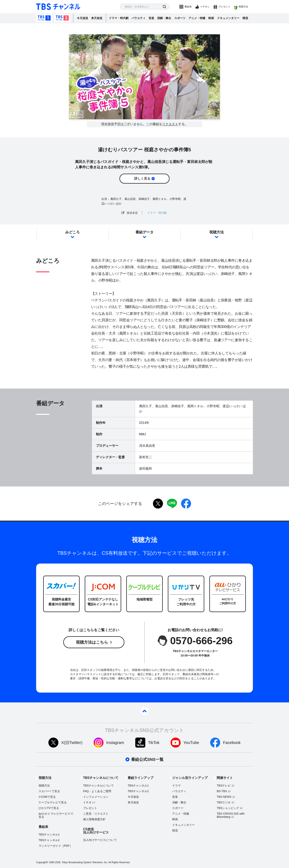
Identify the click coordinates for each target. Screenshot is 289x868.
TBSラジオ (224, 802)
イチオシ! (89, 802)
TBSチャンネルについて (98, 786)
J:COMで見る (47, 797)
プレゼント (224, 7)
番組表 (188, 7)
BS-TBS (222, 791)
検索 (164, 7)
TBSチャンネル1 (44, 18)
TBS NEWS (224, 797)
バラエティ (138, 18)
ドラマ (176, 786)
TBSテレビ (224, 786)
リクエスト (170, 124)
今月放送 (82, 18)
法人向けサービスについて (100, 840)
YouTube (191, 743)
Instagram (115, 743)
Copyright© (42, 862)
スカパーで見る (49, 791)
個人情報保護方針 (94, 819)
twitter (158, 504)
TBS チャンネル (58, 7)
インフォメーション (96, 797)
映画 (211, 18)
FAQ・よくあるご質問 (97, 791)
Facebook (232, 743)
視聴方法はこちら (92, 642)
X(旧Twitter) (72, 743)
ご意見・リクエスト (96, 814)
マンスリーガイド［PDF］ (55, 846)
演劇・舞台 (164, 18)
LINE (172, 504)
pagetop (144, 711)
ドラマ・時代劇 (119, 18)
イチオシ (205, 7)
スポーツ (180, 18)
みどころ (72, 232)
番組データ (144, 232)
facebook (186, 504)
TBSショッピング (228, 808)
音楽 (151, 18)
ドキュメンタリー (228, 18)
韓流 (245, 18)
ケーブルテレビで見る (53, 802)
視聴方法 (243, 7)
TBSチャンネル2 (62, 18)
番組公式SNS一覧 (147, 759)
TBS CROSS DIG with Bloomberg (231, 815)
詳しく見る (142, 179)
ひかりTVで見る (49, 808)
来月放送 (97, 18)
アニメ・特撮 (197, 18)
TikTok (154, 743)
